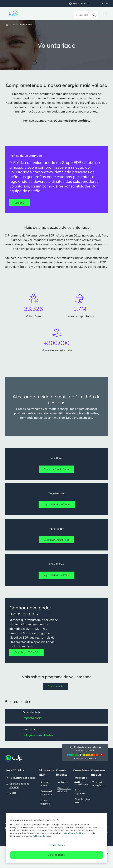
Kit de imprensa (80, 792)
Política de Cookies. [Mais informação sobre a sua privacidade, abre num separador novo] (42, 836)
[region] (56, 838)
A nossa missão (45, 784)
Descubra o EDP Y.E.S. (26, 652)
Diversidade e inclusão (64, 790)
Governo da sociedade (47, 793)
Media (13, 793)
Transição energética (98, 784)
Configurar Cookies (74, 833)
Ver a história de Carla (57, 469)
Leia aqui (19, 203)
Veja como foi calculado (85, 759)
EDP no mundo (80, 4)
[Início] (8, 24)
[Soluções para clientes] (56, 734)
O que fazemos (45, 802)
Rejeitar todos (56, 845)
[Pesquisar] (94, 14)
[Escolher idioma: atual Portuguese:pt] (102, 4)
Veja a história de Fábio (56, 575)
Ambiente (63, 782)
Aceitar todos (56, 855)
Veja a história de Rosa (56, 540)
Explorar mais (55, 686)
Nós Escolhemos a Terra (23, 778)
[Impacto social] (56, 716)
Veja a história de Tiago (57, 504)
